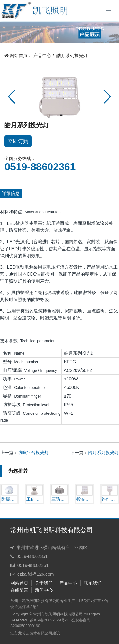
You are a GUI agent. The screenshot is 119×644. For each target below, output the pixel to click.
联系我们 (93, 583)
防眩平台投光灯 (33, 453)
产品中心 (42, 56)
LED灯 (85, 601)
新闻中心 (44, 590)
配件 (36, 607)
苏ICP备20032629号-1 (49, 620)
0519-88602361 (40, 167)
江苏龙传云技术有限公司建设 (35, 633)
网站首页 (16, 56)
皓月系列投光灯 (72, 56)
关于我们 (44, 583)
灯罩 (97, 601)
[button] (12, 97)
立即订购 (18, 141)
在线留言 (19, 590)
